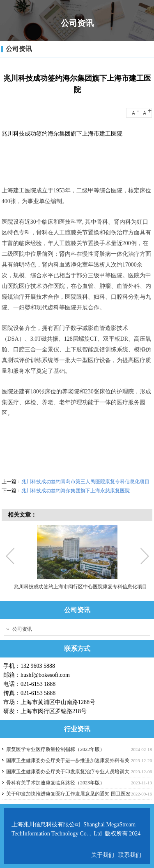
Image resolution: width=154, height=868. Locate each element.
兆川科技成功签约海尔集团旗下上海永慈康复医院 (76, 491)
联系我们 (130, 855)
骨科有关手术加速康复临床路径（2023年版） (55, 783)
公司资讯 (19, 49)
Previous (12, 557)
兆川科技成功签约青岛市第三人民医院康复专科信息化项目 (85, 482)
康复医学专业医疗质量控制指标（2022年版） (55, 749)
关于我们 (103, 855)
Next (144, 557)
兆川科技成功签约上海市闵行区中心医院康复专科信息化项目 (80, 587)
